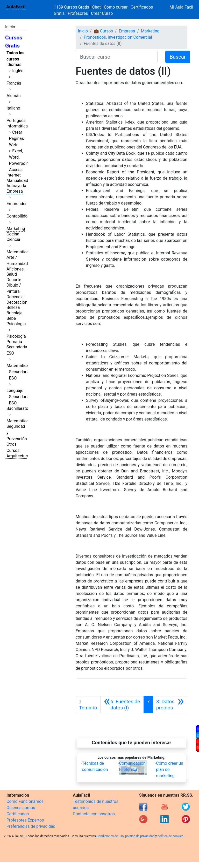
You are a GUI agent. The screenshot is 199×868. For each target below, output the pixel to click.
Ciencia (13, 239)
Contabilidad (18, 216)
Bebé (11, 318)
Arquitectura (18, 456)
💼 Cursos (103, 31)
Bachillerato (17, 408)
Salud (12, 274)
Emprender (17, 204)
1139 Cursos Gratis (72, 7)
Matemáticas (19, 252)
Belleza (13, 307)
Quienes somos (21, 808)
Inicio (10, 27)
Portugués (16, 121)
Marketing (16, 229)
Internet (14, 175)
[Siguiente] (170, 705)
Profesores (78, 13)
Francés (14, 83)
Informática (17, 126)
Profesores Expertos (25, 820)
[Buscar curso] (117, 57)
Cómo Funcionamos (25, 801)
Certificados (18, 814)
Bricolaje (15, 313)
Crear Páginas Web (16, 138)
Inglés (18, 71)
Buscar (178, 57)
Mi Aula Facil (181, 7)
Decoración (17, 302)
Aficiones (15, 269)
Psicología (16, 324)
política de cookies (170, 836)
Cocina (13, 234)
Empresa (15, 191)
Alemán (13, 96)
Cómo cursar (116, 7)
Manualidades (19, 181)
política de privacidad (140, 836)
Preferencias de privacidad (31, 826)
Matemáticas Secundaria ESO (19, 372)
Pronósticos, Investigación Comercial (118, 37)
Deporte (14, 280)
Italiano (13, 108)
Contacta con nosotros (94, 814)
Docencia (15, 297)
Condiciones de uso (110, 836)
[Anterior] (122, 705)
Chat (97, 7)
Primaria (14, 342)
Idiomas (14, 65)
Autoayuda (16, 186)
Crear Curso (102, 13)
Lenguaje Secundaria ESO (18, 397)
